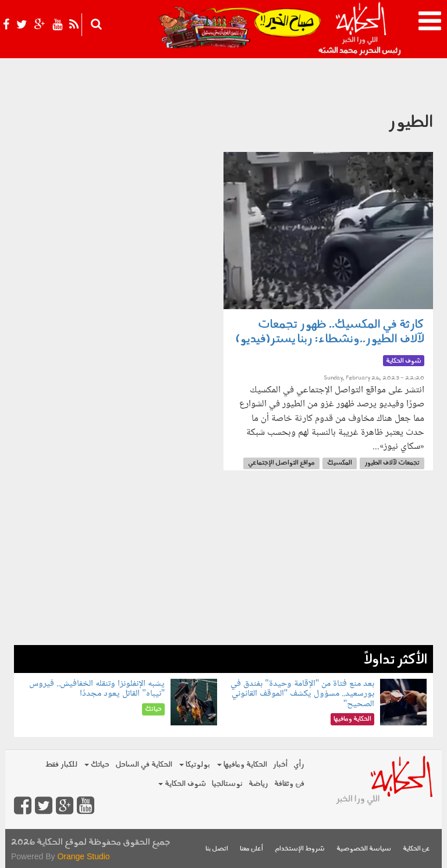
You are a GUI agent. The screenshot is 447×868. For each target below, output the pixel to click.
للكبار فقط (61, 765)
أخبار (280, 765)
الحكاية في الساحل (144, 765)
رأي (299, 765)
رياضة (258, 784)
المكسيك (340, 463)
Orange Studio (83, 856)
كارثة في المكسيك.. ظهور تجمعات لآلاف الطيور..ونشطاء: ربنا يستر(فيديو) (330, 332)
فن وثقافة (289, 784)
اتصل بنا (217, 849)
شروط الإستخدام (300, 849)
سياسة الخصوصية (364, 849)
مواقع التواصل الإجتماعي (281, 463)
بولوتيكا (195, 765)
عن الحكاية (416, 849)
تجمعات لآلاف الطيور (392, 463)
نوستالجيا (227, 784)
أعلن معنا (251, 849)
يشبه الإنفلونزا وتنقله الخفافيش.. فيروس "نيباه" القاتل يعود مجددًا (97, 689)
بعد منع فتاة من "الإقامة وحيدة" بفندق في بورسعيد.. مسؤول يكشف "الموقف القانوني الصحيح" (302, 694)
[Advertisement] (223, 564)
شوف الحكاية (182, 784)
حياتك (97, 765)
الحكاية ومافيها (242, 765)
